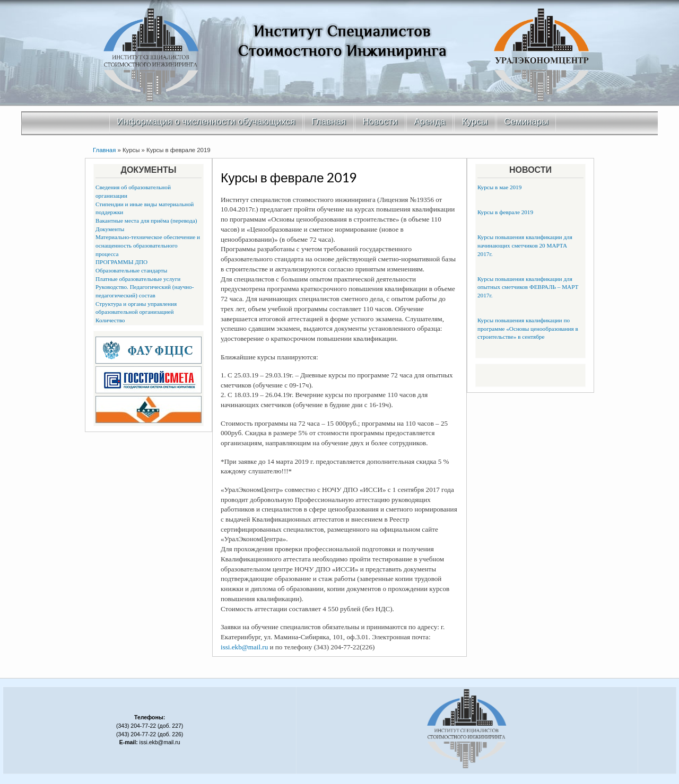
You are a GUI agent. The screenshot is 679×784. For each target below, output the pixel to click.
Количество (110, 320)
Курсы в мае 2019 (499, 187)
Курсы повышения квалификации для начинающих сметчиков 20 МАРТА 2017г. (525, 245)
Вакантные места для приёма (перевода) (146, 221)
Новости (380, 122)
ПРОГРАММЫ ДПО (121, 262)
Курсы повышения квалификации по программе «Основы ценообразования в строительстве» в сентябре (528, 328)
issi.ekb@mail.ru (244, 647)
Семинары (526, 122)
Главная (329, 122)
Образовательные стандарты (131, 270)
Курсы (475, 122)
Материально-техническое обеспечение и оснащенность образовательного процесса (148, 245)
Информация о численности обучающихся (206, 122)
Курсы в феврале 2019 (505, 212)
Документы (110, 229)
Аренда (430, 122)
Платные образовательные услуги (138, 279)
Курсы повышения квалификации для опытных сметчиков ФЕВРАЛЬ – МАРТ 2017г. (528, 287)
